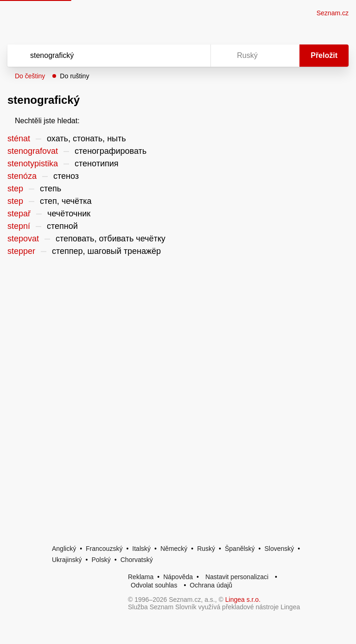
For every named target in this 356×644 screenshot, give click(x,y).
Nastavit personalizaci (237, 577)
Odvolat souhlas (154, 585)
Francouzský (104, 549)
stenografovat (33, 151)
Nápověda (178, 577)
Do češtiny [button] (30, 76)
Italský (141, 549)
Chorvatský (137, 560)
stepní (19, 226)
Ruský (206, 549)
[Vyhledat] (97, 56)
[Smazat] (174, 56)
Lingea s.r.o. (243, 600)
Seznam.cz (333, 13)
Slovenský (279, 549)
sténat (19, 139)
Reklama (141, 577)
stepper (21, 251)
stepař (19, 214)
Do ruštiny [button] (74, 76)
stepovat (23, 239)
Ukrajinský (67, 560)
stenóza (22, 176)
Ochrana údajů (211, 585)
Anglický (64, 549)
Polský (101, 560)
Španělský (240, 549)
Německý (174, 549)
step (15, 189)
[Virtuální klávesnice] (195, 56)
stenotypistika (33, 164)
